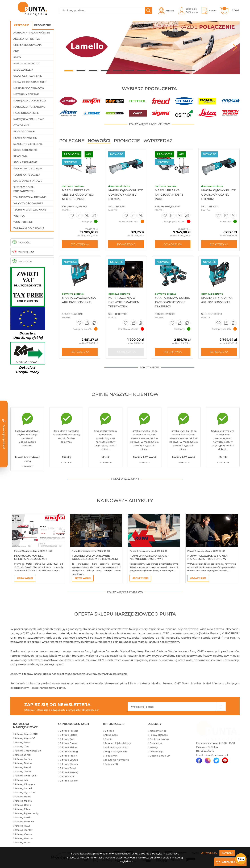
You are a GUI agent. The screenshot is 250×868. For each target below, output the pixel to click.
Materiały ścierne (26, 94)
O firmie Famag (69, 751)
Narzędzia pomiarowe (29, 107)
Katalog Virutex (23, 834)
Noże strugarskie (26, 113)
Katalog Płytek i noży (26, 813)
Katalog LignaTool (25, 792)
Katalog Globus (23, 771)
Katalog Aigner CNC (26, 734)
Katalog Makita (23, 801)
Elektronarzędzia (26, 63)
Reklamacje (156, 751)
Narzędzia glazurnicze (30, 101)
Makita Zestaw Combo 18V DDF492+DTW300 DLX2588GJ (173, 302)
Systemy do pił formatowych (24, 189)
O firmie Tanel (68, 768)
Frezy (17, 57)
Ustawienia (209, 853)
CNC (16, 51)
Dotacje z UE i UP (160, 756)
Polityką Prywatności (165, 854)
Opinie (108, 739)
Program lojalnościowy (118, 743)
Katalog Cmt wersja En (28, 751)
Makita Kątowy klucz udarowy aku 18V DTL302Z (126, 195)
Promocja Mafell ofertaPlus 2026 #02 (31, 557)
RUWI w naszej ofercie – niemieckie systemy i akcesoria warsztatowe (150, 559)
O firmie (109, 731)
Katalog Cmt (22, 746)
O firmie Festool (69, 731)
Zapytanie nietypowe (117, 760)
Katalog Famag (23, 759)
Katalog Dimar (23, 755)
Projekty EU (111, 764)
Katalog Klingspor (25, 784)
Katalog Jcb (21, 780)
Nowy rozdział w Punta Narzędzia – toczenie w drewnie (207, 559)
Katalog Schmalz (24, 822)
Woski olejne (23, 222)
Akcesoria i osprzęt (28, 39)
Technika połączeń (27, 175)
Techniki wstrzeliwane (30, 210)
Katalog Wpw (22, 842)
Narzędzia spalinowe (29, 119)
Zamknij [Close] (227, 853)
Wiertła (19, 216)
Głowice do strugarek (30, 82)
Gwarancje (156, 743)
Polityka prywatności (116, 747)
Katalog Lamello (24, 788)
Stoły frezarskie (25, 162)
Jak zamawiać (158, 731)
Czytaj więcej (25, 578)
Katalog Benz (22, 742)
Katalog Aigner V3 (25, 738)
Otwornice (21, 125)
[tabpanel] (149, 48)
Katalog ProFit (23, 817)
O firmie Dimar (68, 743)
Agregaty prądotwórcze (32, 33)
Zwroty (154, 747)
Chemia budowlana (27, 45)
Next (235, 48)
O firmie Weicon (69, 781)
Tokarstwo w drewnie (30, 197)
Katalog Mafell (23, 797)
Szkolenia (20, 156)
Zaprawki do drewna (29, 228)
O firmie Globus (69, 764)
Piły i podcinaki (24, 131)
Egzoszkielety (23, 70)
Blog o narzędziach (116, 751)
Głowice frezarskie (28, 76)
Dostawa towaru (159, 739)
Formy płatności (159, 735)
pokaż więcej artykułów (125, 592)
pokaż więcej (149, 367)
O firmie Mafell (68, 735)
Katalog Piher (22, 809)
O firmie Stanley (69, 772)
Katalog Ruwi (22, 826)
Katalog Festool (23, 763)
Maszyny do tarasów (29, 88)
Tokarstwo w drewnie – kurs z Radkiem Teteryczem (95, 557)
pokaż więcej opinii (125, 479)
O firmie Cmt (67, 739)
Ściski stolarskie (25, 150)
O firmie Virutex (69, 760)
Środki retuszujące (28, 169)
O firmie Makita (68, 747)
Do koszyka (80, 244)
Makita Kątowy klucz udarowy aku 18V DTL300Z (218, 195)
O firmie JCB (67, 776)
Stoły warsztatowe (28, 181)
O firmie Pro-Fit (68, 756)
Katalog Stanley (23, 830)
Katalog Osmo (23, 805)
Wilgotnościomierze (28, 203)
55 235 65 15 (207, 751)
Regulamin (111, 756)
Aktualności (111, 735)
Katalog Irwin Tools (25, 776)
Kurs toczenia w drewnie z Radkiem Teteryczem (124, 302)
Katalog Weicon (24, 838)
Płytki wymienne (25, 138)
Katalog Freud (23, 767)
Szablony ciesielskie (28, 144)
